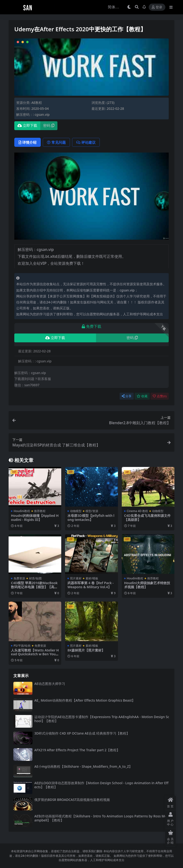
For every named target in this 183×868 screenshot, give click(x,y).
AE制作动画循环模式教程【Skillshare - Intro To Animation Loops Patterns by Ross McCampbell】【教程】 (101, 818)
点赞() (160, 396)
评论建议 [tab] (86, 142)
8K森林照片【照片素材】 (86, 650)
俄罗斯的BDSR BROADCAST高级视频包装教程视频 (72, 800)
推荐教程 (40, 511)
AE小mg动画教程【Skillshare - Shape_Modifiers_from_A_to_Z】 (83, 766)
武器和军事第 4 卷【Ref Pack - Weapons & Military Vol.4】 (91, 585)
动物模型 (76, 511)
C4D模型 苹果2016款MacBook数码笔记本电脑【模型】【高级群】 (34, 587)
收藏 (142, 396)
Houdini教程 (22, 511)
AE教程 (37, 103)
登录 (157, 7)
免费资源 (19, 578)
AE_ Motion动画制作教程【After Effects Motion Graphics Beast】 (85, 700)
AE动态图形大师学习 (50, 684)
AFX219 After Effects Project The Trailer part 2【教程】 (77, 750)
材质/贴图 (35, 578)
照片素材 (76, 578)
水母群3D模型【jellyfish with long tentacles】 (91, 518)
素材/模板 (92, 578)
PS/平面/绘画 (22, 646)
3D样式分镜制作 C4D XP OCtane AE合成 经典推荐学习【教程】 (82, 733)
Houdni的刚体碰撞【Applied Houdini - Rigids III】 (35, 518)
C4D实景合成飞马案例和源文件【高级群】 (147, 518)
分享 (127, 396)
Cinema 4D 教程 (137, 511)
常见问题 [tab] (56, 142)
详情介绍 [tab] (28, 142)
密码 (49, 126)
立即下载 (27, 126)
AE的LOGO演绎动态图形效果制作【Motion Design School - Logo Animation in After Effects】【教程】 (101, 785)
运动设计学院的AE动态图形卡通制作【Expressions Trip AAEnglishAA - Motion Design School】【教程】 (102, 719)
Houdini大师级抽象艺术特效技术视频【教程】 (147, 585)
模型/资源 (92, 511)
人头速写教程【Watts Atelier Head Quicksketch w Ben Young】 (35, 654)
